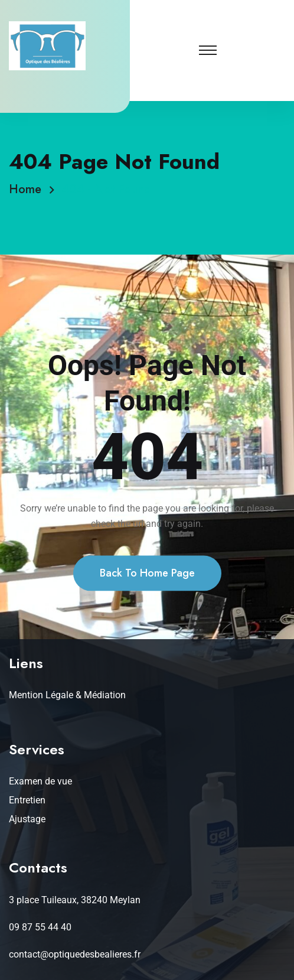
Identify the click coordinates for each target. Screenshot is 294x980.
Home (29, 189)
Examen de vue (40, 781)
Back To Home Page (147, 598)
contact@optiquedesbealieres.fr (75, 954)
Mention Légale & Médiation (67, 695)
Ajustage (27, 819)
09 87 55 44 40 (40, 927)
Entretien (27, 800)
